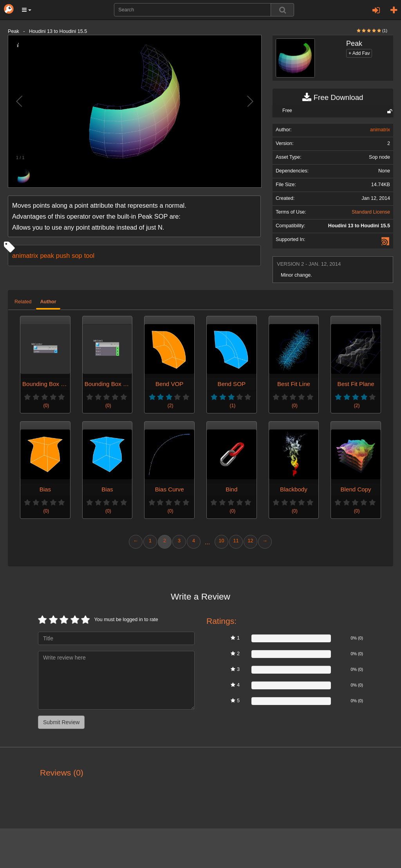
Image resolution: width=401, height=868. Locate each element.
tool (89, 256)
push (63, 256)
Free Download (333, 98)
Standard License (371, 212)
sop (77, 256)
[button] (27, 10)
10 (221, 541)
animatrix (25, 256)
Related (23, 302)
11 (236, 541)
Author (48, 302)
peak (47, 256)
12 (250, 541)
